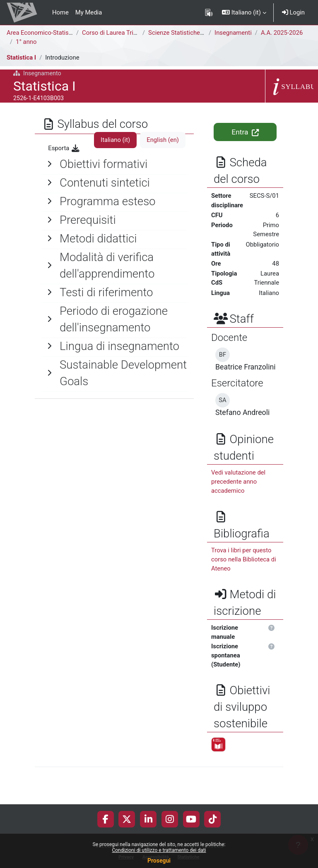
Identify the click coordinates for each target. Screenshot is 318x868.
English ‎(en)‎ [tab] (163, 140)
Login (293, 12)
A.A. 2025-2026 (282, 33)
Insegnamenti (233, 33)
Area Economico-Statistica (43, 33)
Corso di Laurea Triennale (117, 33)
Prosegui (159, 861)
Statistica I (21, 58)
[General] (114, 164)
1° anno (26, 42)
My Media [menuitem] (89, 12)
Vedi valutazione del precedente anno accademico (238, 482)
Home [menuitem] (60, 12)
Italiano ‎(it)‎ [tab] (115, 140)
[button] (244, 12)
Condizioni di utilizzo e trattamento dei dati (159, 850)
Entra (245, 132)
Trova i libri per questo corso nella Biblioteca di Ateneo (244, 559)
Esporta (64, 148)
